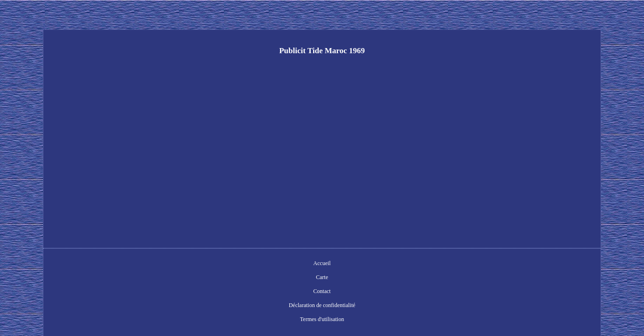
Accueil (225, 264)
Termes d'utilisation (395, 264)
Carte (251, 264)
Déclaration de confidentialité (329, 264)
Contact (276, 264)
